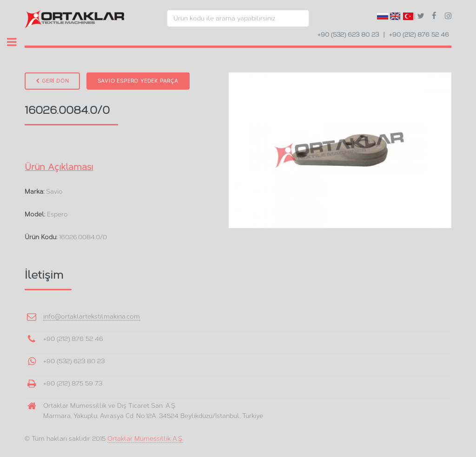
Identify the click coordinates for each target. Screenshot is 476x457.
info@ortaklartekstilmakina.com (92, 316)
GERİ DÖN (52, 81)
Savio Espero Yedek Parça (138, 81)
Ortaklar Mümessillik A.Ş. (145, 438)
